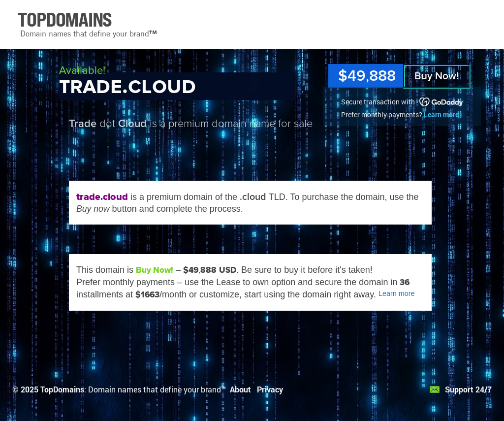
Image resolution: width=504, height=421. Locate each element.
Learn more (441, 114)
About (240, 389)
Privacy (270, 389)
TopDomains (62, 389)
